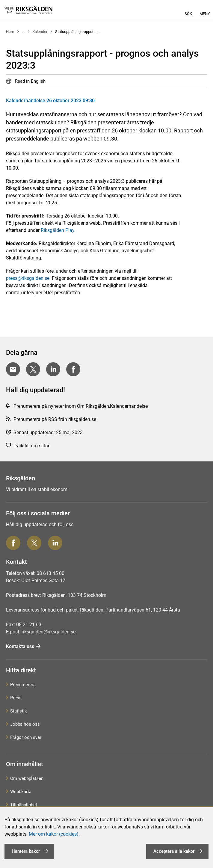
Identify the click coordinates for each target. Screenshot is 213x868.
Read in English (30, 81)
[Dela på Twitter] (33, 369)
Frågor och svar (26, 737)
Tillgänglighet (24, 805)
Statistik (19, 711)
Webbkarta (21, 792)
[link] (28, 10)
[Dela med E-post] (13, 369)
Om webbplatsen (27, 778)
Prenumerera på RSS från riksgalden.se (55, 419)
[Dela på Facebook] (73, 369)
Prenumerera (23, 685)
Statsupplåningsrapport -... (77, 32)
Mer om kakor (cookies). (54, 834)
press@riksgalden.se (28, 278)
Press (16, 698)
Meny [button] (205, 14)
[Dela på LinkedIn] (53, 369)
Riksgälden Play (58, 230)
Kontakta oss (20, 646)
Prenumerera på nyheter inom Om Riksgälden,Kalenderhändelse (81, 406)
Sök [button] (188, 14)
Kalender (40, 32)
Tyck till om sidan (32, 446)
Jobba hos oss (25, 724)
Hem (10, 32)
